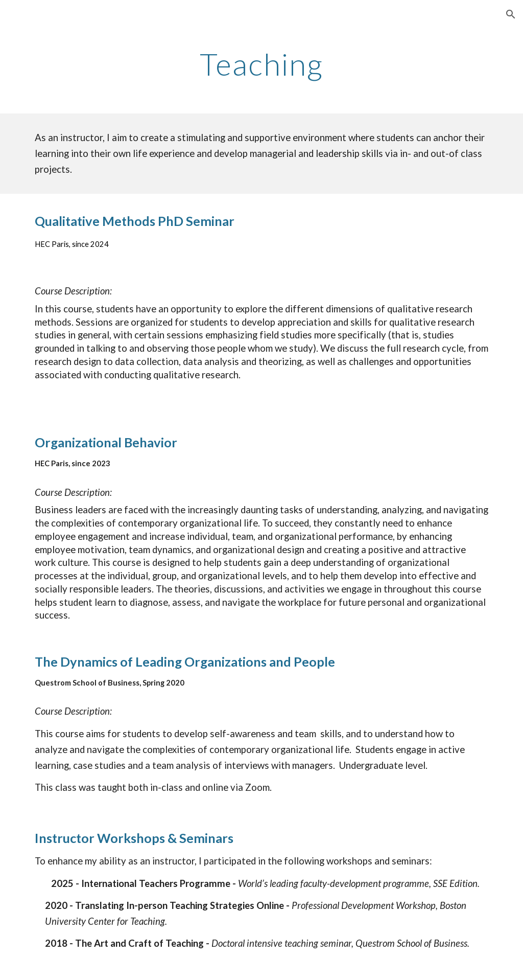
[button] (511, 14)
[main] (261, 64)
